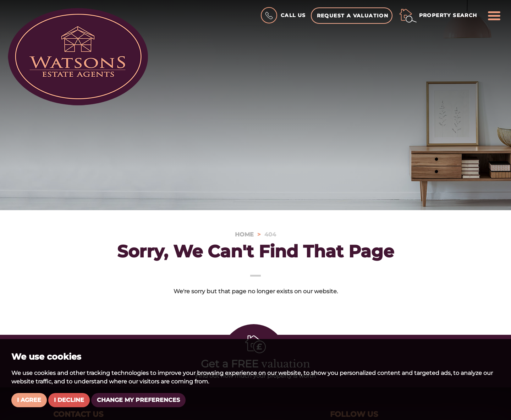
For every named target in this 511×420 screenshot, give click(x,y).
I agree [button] (29, 400)
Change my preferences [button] (138, 400)
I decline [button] (69, 400)
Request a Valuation (353, 16)
